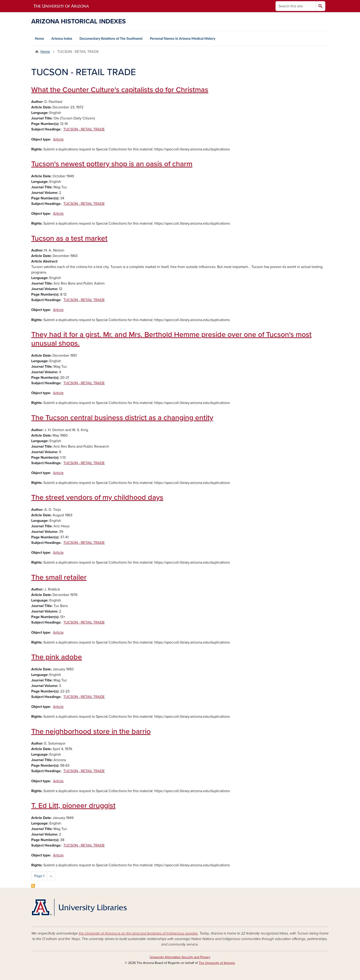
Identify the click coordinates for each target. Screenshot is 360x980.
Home (39, 38)
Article (58, 139)
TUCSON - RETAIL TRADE (84, 129)
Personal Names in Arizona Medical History (183, 38)
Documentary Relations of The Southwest (111, 38)
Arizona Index (62, 38)
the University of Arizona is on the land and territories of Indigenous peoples (138, 933)
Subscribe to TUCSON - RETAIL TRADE (33, 886)
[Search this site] (296, 6)
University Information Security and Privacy (180, 957)
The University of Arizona (217, 963)
